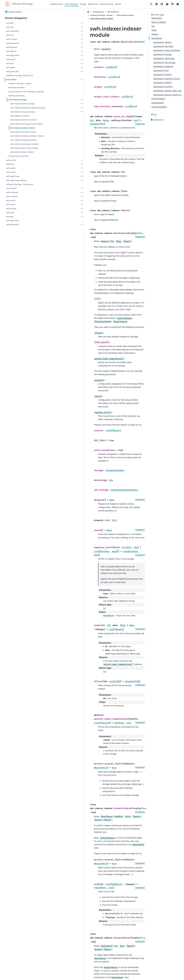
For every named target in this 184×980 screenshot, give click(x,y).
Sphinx (22, 976)
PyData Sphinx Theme (162, 974)
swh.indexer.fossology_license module (26, 127)
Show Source (157, 119)
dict (68, 566)
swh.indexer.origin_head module (24, 151)
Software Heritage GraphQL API (20, 75)
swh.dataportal (13, 43)
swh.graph (11, 67)
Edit (154, 114)
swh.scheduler (12, 195)
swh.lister (10, 167)
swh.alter (10, 23)
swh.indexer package (17, 100)
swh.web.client (12, 224)
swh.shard (10, 207)
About (118, 4)
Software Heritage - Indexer (20, 83)
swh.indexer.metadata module (23, 135)
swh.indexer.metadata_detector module (27, 139)
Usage (83, 4)
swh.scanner (11, 191)
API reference (72, 4)
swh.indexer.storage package (23, 115)
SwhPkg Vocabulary (16, 96)
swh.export (11, 59)
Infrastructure (107, 4)
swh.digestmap (13, 55)
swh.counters (12, 39)
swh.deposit (11, 51)
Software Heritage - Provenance (20, 187)
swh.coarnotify (12, 31)
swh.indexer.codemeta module (23, 123)
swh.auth (10, 27)
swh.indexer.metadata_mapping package (24, 109)
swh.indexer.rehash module (22, 155)
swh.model (11, 175)
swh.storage (11, 211)
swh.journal (11, 163)
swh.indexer (11, 80)
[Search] (151, 4)
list (68, 517)
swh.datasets (12, 47)
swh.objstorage (13, 179)
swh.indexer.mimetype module (23, 143)
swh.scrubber (12, 199)
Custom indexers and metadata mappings (26, 92)
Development (57, 4)
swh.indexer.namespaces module (24, 147)
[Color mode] (156, 4)
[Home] (52, 12)
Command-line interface (18, 159)
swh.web (10, 219)
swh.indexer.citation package (22, 104)
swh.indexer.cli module (20, 119)
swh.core (10, 35)
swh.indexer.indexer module (23, 131)
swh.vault (10, 216)
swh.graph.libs (12, 71)
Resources (93, 4)
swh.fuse (10, 63)
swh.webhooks (12, 228)
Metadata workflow (16, 88)
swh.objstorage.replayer (16, 183)
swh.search (11, 203)
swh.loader (11, 171)
